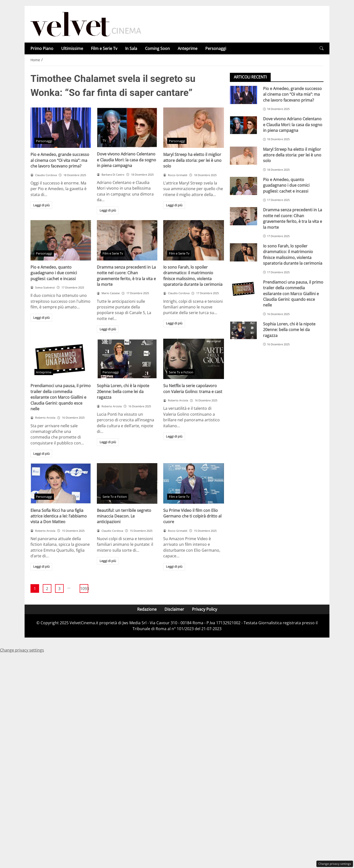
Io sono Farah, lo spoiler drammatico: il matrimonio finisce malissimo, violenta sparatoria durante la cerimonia (193, 276)
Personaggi (216, 48)
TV (104, 140)
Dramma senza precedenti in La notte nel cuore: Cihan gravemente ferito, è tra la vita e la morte (126, 276)
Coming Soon (157, 48)
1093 (84, 589)
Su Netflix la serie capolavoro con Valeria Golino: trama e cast (193, 388)
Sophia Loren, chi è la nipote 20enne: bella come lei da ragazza (123, 391)
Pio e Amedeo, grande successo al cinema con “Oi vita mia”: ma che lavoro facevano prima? (60, 160)
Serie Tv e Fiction (181, 372)
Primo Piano (42, 48)
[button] (322, 48)
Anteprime (188, 48)
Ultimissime (72, 48)
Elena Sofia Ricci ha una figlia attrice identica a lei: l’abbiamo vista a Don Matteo (59, 516)
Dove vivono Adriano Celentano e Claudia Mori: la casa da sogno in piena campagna (126, 160)
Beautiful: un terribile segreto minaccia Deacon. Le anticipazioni (124, 516)
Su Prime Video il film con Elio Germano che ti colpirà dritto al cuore (192, 516)
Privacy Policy (205, 609)
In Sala (131, 48)
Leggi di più (41, 205)
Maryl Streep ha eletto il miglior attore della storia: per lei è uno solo (192, 160)
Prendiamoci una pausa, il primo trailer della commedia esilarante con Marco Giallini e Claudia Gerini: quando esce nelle (61, 397)
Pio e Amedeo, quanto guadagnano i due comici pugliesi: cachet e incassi (54, 273)
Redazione (147, 609)
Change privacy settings (335, 864)
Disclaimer (174, 609)
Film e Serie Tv (104, 48)
